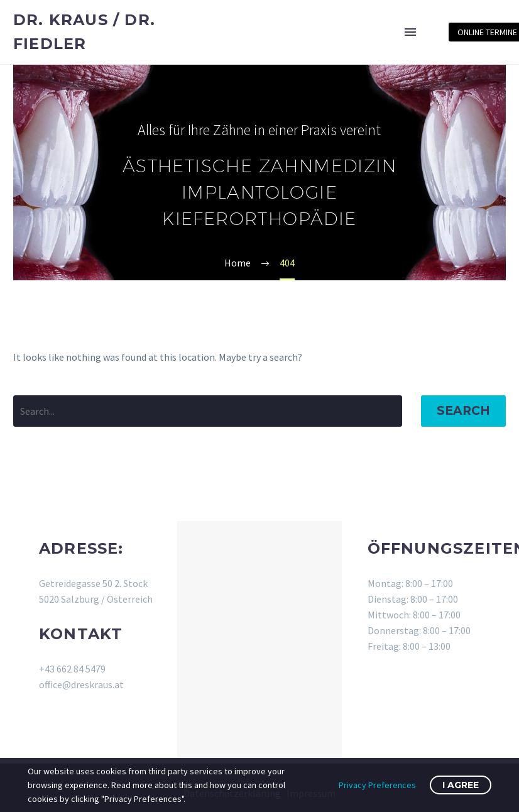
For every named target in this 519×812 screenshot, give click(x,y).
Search (463, 411)
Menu (410, 32)
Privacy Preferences (377, 785)
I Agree (461, 785)
